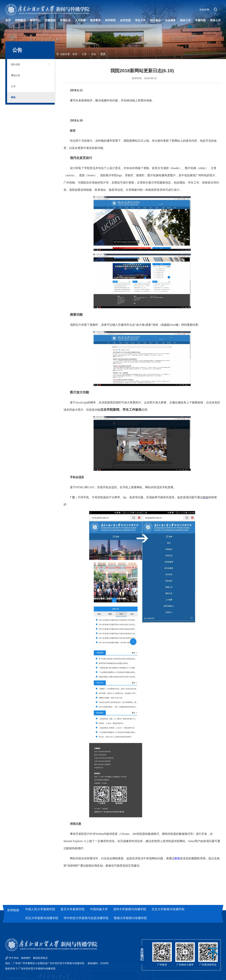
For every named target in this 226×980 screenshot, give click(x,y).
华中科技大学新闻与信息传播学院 (86, 918)
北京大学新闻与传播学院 (168, 909)
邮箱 (177, 858)
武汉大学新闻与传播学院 (42, 918)
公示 (16, 86)
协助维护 (26, 958)
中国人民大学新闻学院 (40, 909)
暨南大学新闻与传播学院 (130, 918)
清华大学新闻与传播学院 (130, 909)
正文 (103, 54)
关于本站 (14, 958)
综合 (94, 54)
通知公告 (19, 75)
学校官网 (203, 11)
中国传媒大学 (99, 909)
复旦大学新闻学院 (73, 909)
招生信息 (19, 64)
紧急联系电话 (40, 958)
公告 (84, 54)
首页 (75, 54)
